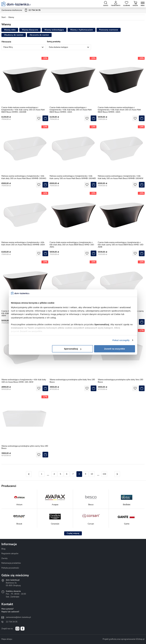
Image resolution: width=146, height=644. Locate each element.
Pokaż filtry (8, 47)
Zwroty (4, 558)
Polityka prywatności (10, 568)
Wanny (11, 17)
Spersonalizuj (73, 349)
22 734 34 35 (12, 622)
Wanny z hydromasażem (81, 30)
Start (4, 17)
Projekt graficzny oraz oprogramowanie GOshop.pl (124, 639)
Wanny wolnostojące (54, 30)
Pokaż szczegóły (121, 340)
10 (92, 474)
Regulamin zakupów (10, 554)
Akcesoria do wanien (39, 35)
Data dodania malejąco (58, 47)
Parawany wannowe (109, 30)
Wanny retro (10, 30)
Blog (3, 549)
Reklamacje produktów (11, 563)
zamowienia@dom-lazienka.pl (18, 617)
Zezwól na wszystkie (115, 349)
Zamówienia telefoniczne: (21, 10)
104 (104, 474)
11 (98, 474)
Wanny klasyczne (30, 30)
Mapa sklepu (7, 639)
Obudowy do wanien (14, 35)
